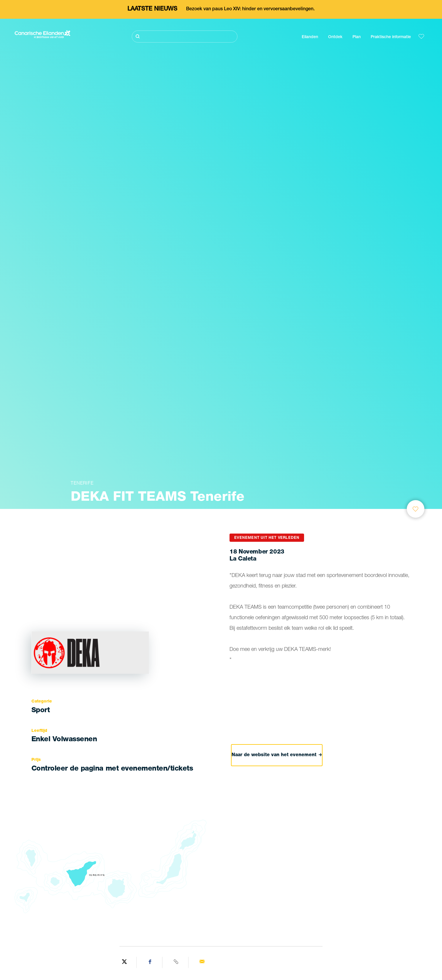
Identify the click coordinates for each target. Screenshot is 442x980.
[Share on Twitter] (124, 962)
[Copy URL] (176, 962)
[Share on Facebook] (150, 962)
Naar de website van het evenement (277, 755)
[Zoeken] (185, 37)
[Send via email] (202, 962)
